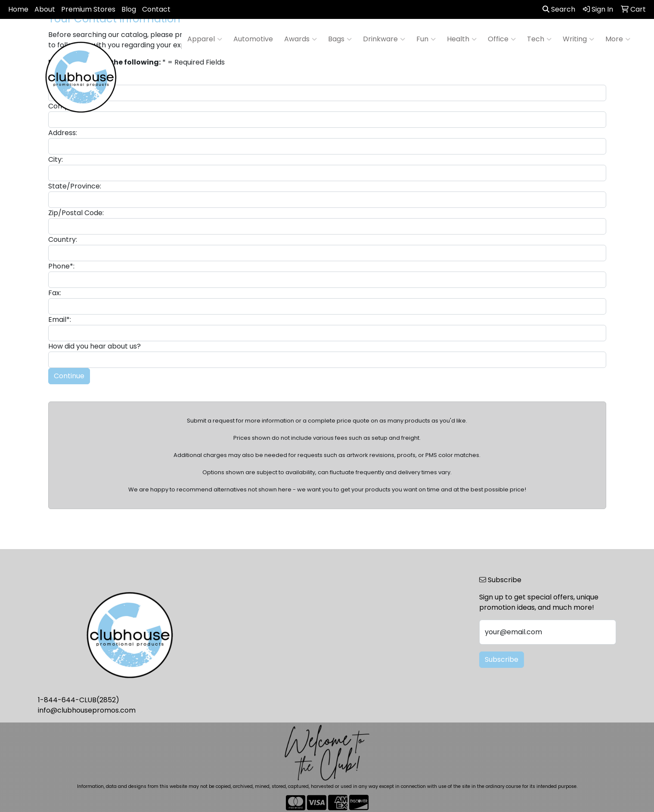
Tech (539, 39)
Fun (426, 39)
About (45, 9)
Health (462, 39)
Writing (578, 39)
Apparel (205, 39)
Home (18, 9)
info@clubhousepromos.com (87, 710)
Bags (340, 39)
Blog (129, 9)
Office (502, 39)
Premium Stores (88, 9)
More (618, 39)
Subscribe (502, 659)
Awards (301, 39)
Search (559, 9)
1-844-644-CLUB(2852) (79, 700)
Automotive (253, 39)
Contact (156, 9)
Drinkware (384, 39)
